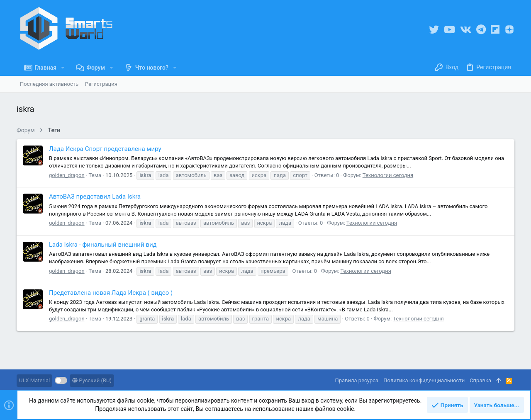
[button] (63, 68)
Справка (480, 380)
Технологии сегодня (388, 175)
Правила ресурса (357, 380)
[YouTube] (449, 30)
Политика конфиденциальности (424, 380)
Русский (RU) (92, 380)
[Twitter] (434, 30)
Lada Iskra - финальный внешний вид (103, 245)
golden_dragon (67, 175)
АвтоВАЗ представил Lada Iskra (95, 197)
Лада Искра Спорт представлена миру (105, 149)
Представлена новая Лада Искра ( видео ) (111, 293)
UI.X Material (34, 380)
